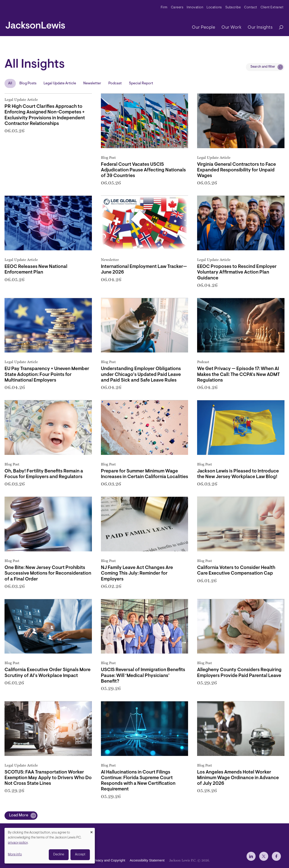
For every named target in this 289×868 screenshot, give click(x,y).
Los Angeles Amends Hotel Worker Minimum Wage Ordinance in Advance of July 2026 (238, 778)
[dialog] (50, 846)
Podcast (115, 83)
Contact (251, 8)
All (10, 83)
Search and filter (263, 67)
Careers (177, 8)
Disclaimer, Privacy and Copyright (100, 860)
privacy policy (18, 843)
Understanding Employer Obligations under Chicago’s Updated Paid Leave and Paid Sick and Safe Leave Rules (141, 374)
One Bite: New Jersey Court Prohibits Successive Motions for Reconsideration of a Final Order (48, 573)
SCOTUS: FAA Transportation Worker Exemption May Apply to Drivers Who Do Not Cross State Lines (48, 778)
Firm (164, 8)
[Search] (279, 28)
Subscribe (233, 8)
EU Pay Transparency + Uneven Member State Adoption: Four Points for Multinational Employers (47, 374)
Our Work (231, 28)
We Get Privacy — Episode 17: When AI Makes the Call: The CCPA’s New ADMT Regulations (238, 374)
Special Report (141, 83)
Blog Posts (28, 83)
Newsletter (92, 83)
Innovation (195, 8)
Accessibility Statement (147, 860)
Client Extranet (272, 8)
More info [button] (15, 855)
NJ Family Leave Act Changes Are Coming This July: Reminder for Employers (137, 573)
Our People (204, 28)
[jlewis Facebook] (276, 856)
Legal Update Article (60, 83)
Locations (214, 8)
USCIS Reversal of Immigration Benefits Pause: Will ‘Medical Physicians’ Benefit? (143, 676)
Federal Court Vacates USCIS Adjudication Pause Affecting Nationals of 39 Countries (143, 170)
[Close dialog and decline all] (91, 831)
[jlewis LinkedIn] (251, 856)
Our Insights (260, 28)
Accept (80, 855)
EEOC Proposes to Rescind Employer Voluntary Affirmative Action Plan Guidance (237, 272)
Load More (19, 815)
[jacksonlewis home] (35, 24)
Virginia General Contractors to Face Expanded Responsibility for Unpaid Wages (237, 170)
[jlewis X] (264, 856)
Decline (59, 855)
